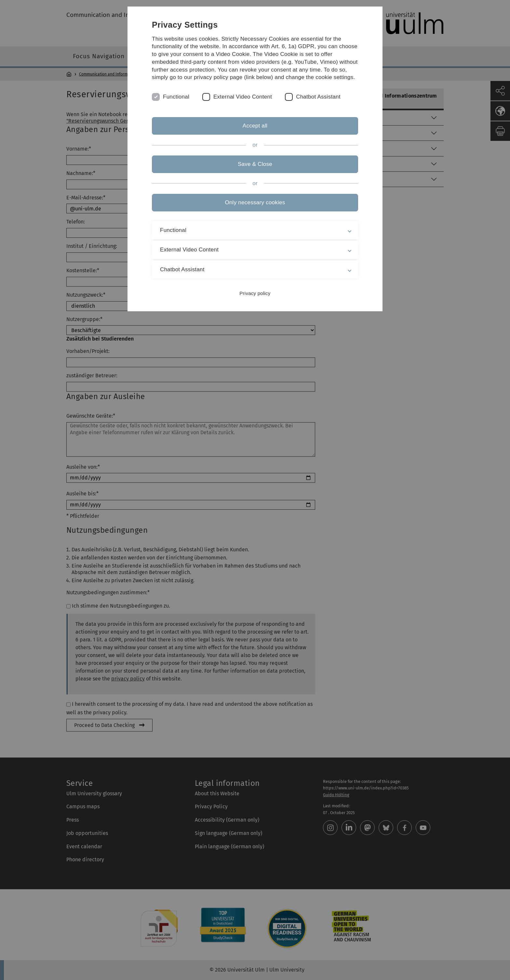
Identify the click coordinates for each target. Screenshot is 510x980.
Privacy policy (255, 293)
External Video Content (243, 97)
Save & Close (255, 164)
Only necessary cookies (255, 202)
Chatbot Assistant (318, 97)
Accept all (255, 126)
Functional (176, 97)
